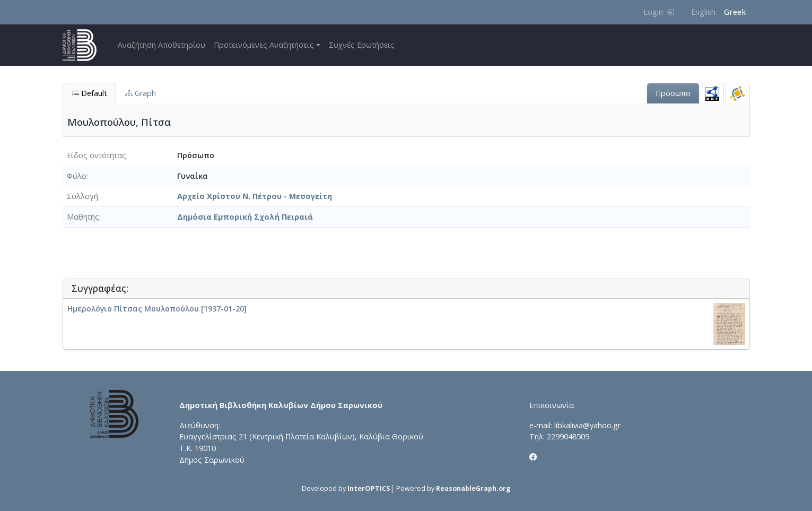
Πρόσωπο (673, 93)
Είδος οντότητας (97, 155)
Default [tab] (89, 93)
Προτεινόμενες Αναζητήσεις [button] (264, 45)
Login (658, 12)
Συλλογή (82, 196)
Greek (735, 12)
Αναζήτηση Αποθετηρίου (161, 45)
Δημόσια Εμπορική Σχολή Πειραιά (245, 217)
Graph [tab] (141, 93)
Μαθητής (83, 217)
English (703, 12)
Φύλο (77, 176)
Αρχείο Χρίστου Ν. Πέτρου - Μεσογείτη (255, 196)
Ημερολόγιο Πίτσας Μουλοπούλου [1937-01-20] (157, 309)
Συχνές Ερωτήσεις (362, 45)
